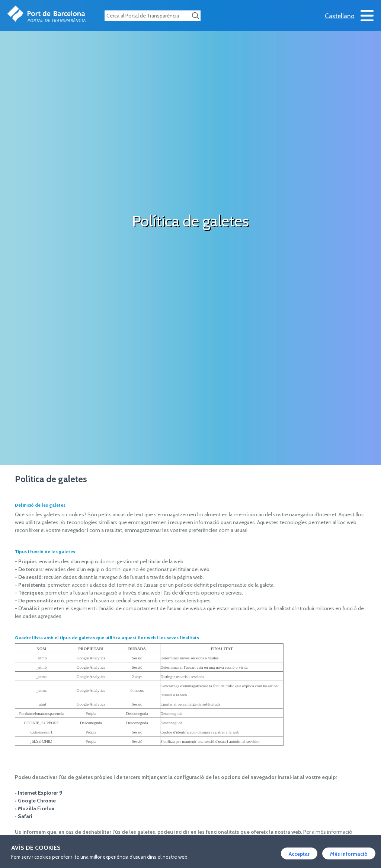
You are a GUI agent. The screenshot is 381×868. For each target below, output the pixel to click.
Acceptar (299, 854)
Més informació (349, 854)
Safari (25, 816)
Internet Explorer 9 (40, 793)
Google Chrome (37, 801)
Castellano (340, 16)
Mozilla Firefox (36, 808)
